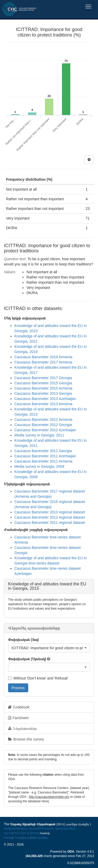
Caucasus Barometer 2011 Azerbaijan (45, 456)
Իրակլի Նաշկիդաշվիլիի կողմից (25, 837)
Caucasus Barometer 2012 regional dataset (50, 517)
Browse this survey (26, 739)
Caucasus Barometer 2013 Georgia (43, 393)
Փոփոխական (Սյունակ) (27, 659)
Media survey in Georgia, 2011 (39, 435)
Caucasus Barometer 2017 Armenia (43, 362)
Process (18, 688)
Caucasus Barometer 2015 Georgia (43, 383)
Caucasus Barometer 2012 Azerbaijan (45, 430)
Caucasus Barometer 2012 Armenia (43, 420)
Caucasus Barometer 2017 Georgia (43, 378)
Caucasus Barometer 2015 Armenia (43, 388)
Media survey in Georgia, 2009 (39, 466)
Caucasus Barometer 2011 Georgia (43, 451)
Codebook (19, 707)
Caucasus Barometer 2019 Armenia (43, 357)
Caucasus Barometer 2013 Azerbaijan (45, 399)
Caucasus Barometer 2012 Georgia (43, 425)
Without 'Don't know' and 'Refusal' (38, 678)
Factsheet (18, 718)
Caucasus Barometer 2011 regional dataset (50, 523)
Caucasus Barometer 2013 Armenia (43, 404)
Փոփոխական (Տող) (23, 640)
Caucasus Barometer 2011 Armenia (43, 461)
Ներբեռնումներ (22, 729)
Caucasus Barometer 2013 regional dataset (50, 512)
